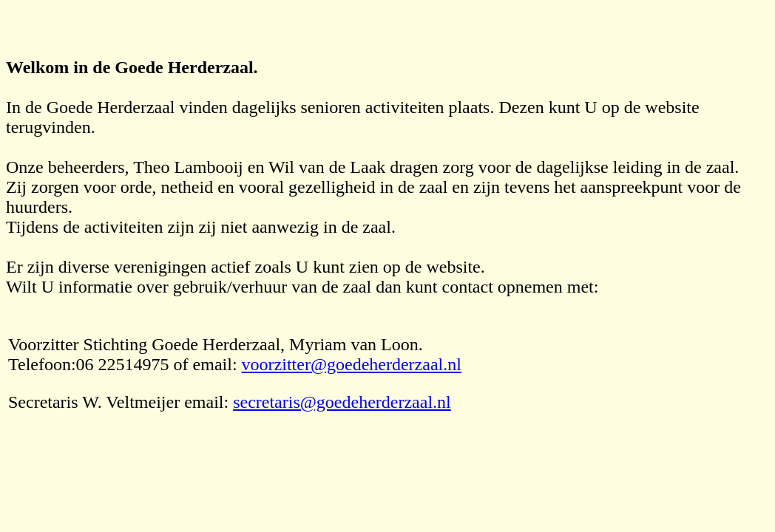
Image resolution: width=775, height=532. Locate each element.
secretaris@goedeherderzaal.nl (342, 402)
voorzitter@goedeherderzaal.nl (352, 364)
